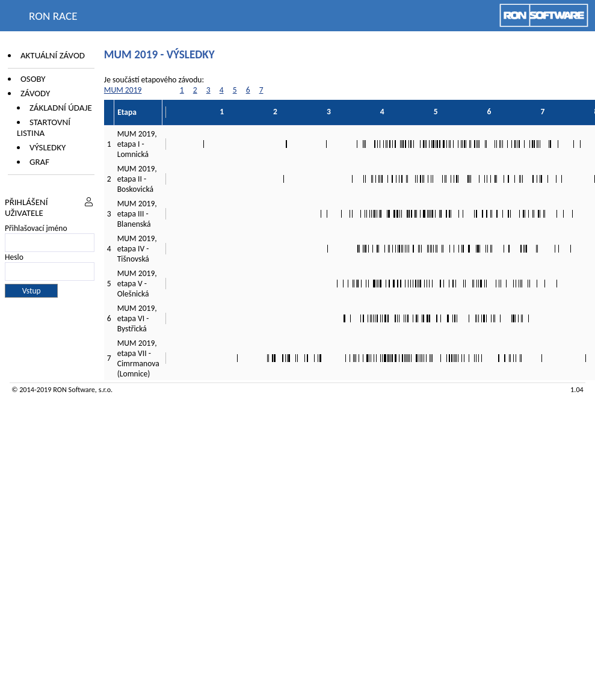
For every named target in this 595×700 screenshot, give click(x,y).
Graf (39, 162)
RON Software (74, 389)
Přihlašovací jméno (36, 228)
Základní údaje (61, 108)
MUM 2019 (123, 90)
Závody (35, 93)
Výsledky (48, 147)
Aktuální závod (53, 55)
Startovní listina (44, 127)
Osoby (33, 79)
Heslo (14, 257)
